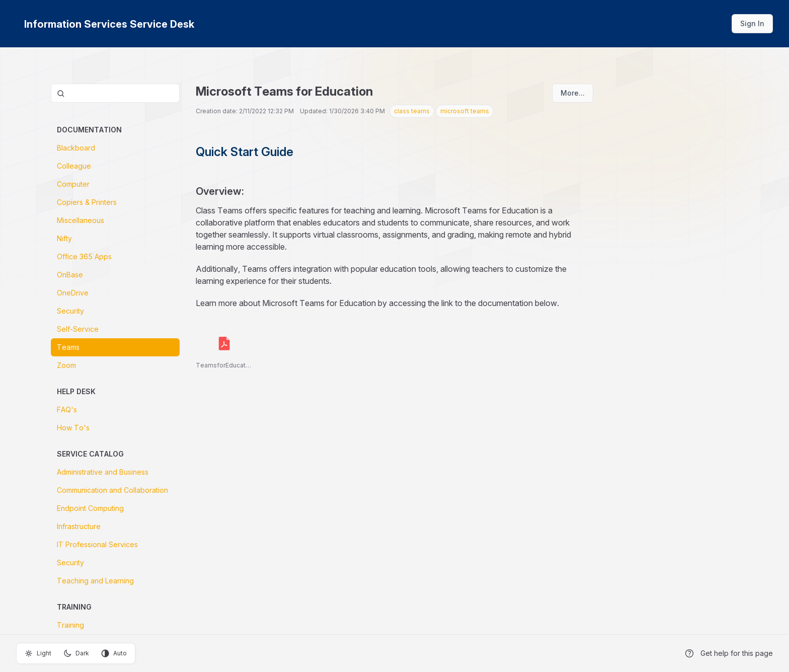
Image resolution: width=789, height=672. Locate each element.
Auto (114, 653)
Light (38, 653)
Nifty (64, 238)
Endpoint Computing (90, 508)
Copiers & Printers (87, 202)
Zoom (66, 365)
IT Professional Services (97, 544)
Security (70, 311)
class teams (412, 111)
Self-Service (78, 329)
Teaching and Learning (95, 581)
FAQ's (67, 409)
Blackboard (76, 148)
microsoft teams (465, 111)
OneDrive (73, 293)
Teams (68, 347)
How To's (73, 428)
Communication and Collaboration (112, 490)
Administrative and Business (103, 472)
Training (70, 625)
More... (573, 93)
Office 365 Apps (84, 256)
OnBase (70, 275)
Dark (76, 653)
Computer (73, 184)
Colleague (74, 166)
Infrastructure (79, 526)
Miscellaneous (81, 220)
